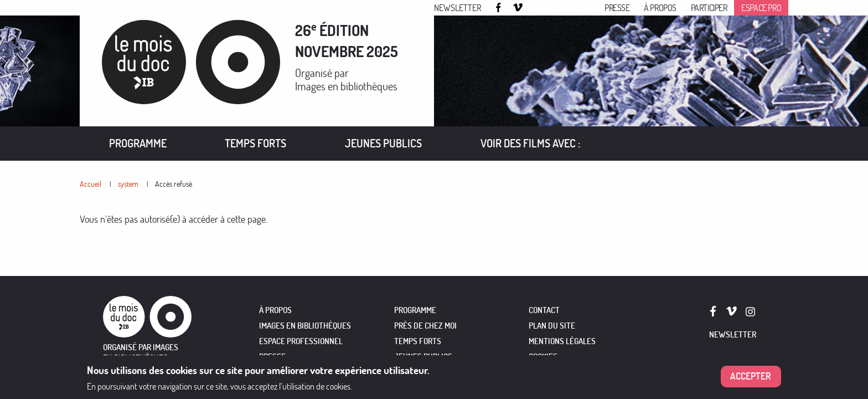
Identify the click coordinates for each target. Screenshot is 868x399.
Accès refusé (174, 184)
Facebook (500, 7)
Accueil (91, 184)
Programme (138, 143)
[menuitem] (138, 144)
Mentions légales (562, 341)
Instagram (536, 8)
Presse (617, 8)
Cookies (543, 357)
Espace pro (761, 8)
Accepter (751, 380)
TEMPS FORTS (418, 341)
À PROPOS (275, 310)
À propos (660, 8)
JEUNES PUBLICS (423, 357)
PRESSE (272, 357)
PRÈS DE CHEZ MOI (425, 326)
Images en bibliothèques (346, 86)
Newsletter (458, 8)
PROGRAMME (415, 310)
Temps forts (255, 143)
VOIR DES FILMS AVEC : (530, 143)
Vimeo (518, 8)
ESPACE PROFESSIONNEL (301, 341)
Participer (709, 8)
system (128, 184)
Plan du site (552, 326)
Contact (544, 310)
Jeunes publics (383, 143)
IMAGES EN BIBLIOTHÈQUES (305, 326)
